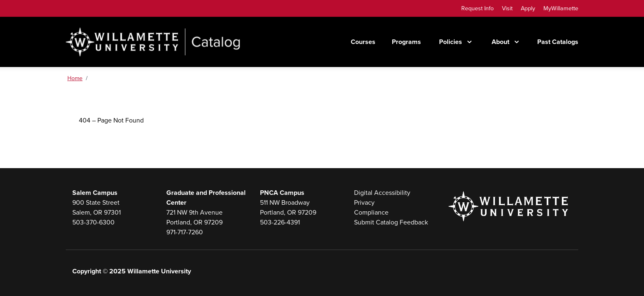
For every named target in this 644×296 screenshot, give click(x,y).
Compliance (371, 212)
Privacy (364, 202)
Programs (406, 42)
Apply (528, 8)
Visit (507, 8)
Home (75, 78)
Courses (363, 42)
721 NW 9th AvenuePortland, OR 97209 (194, 217)
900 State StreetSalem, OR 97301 (97, 207)
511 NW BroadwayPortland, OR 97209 (288, 207)
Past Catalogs (558, 42)
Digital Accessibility (382, 193)
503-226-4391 (280, 222)
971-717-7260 (185, 232)
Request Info (477, 8)
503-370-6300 (93, 222)
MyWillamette (561, 8)
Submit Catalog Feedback (391, 222)
